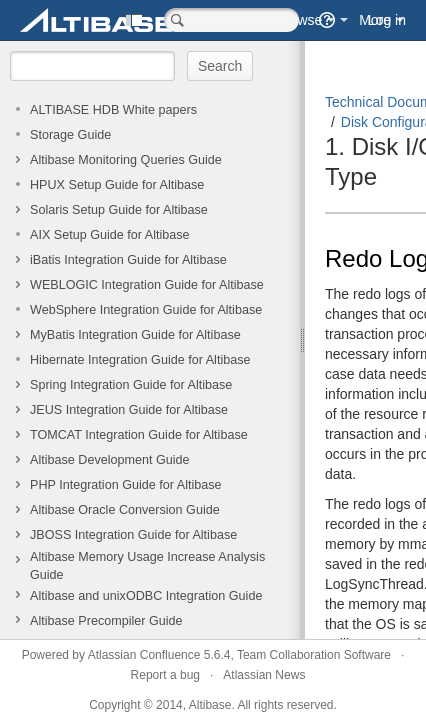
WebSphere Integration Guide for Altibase (146, 310)
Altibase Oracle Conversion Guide (125, 510)
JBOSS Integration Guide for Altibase (133, 535)
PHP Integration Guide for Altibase (126, 485)
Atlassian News (264, 675)
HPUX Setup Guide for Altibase (117, 185)
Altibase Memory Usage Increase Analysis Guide (147, 566)
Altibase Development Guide (110, 460)
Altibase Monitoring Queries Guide (126, 160)
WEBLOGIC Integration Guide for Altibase (147, 285)
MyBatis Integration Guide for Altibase (135, 335)
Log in (387, 20)
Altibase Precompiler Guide (106, 621)
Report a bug (165, 675)
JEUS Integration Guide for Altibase (129, 410)
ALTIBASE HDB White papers (113, 110)
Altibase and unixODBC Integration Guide (146, 596)
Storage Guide (70, 135)
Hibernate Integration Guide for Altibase (140, 360)
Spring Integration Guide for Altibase (131, 385)
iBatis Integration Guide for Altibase (128, 260)
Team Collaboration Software (314, 655)
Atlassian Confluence (144, 655)
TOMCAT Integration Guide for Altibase (139, 435)
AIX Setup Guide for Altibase (110, 235)
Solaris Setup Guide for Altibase (119, 210)
